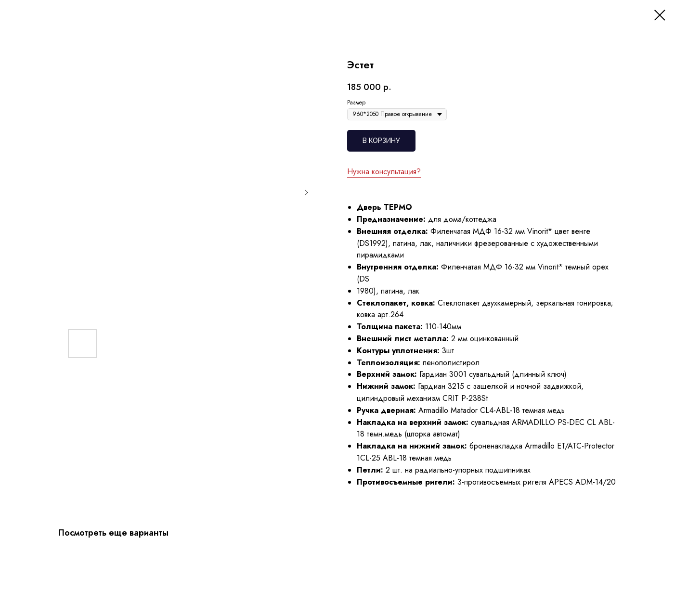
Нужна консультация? (384, 172)
